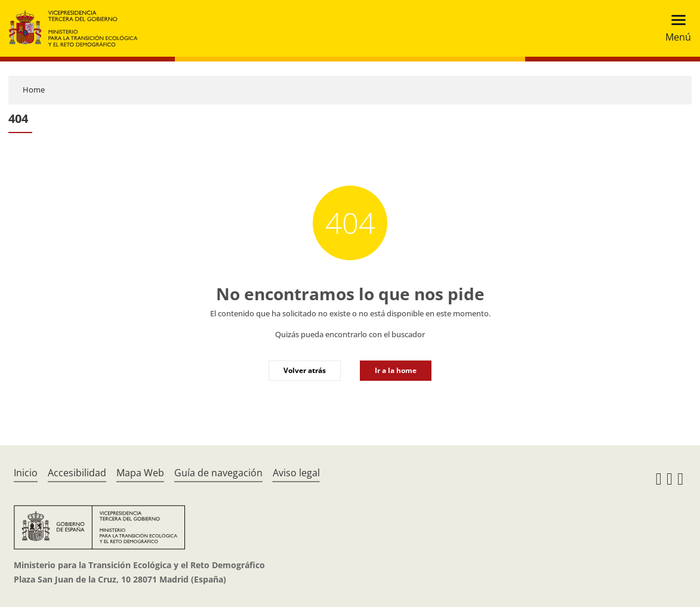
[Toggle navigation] (675, 28)
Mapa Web (140, 473)
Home (34, 90)
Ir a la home (396, 370)
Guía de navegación (218, 473)
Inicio (26, 473)
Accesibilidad (77, 473)
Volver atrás (305, 370)
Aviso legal (296, 473)
